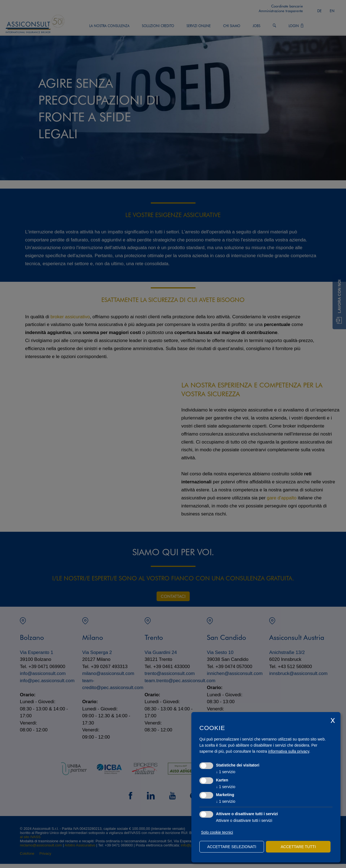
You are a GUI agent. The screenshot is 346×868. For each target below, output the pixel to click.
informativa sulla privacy (289, 751)
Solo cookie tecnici (217, 832)
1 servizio (226, 772)
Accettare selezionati (232, 847)
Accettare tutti (298, 847)
